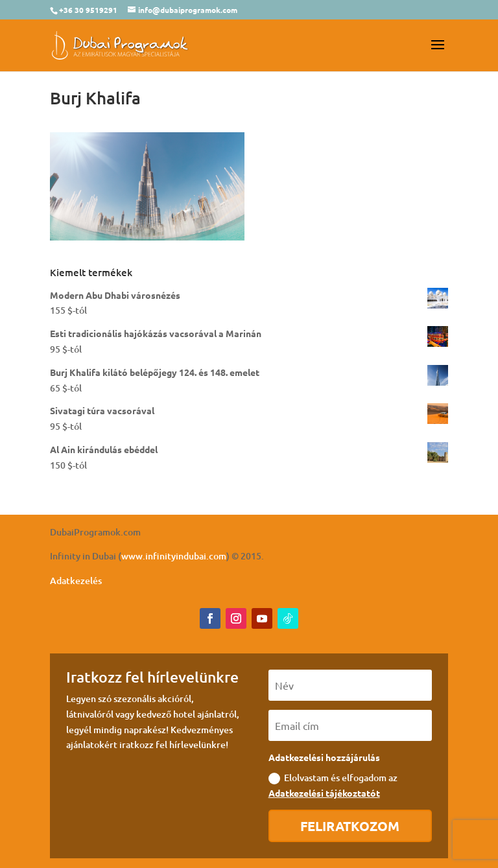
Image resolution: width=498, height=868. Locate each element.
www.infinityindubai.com (174, 556)
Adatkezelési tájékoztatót (324, 793)
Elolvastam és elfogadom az (333, 785)
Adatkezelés (76, 581)
